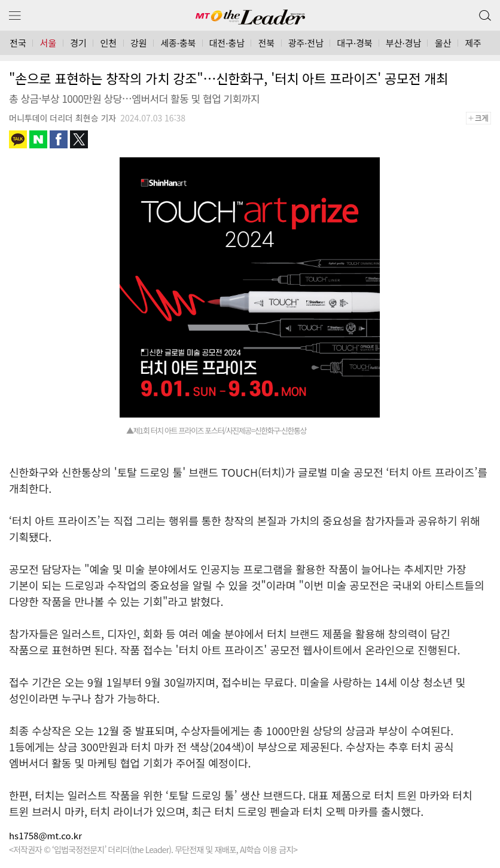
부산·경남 (403, 43)
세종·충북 (178, 43)
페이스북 (59, 139)
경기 (78, 43)
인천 (109, 43)
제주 (473, 43)
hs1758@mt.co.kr (45, 835)
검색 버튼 (484, 13)
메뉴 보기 (15, 16)
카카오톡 (18, 139)
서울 (48, 43)
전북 (267, 43)
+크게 (483, 118)
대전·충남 (227, 43)
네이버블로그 (38, 139)
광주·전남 (306, 43)
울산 (443, 43)
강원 (139, 43)
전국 (18, 43)
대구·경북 (354, 43)
